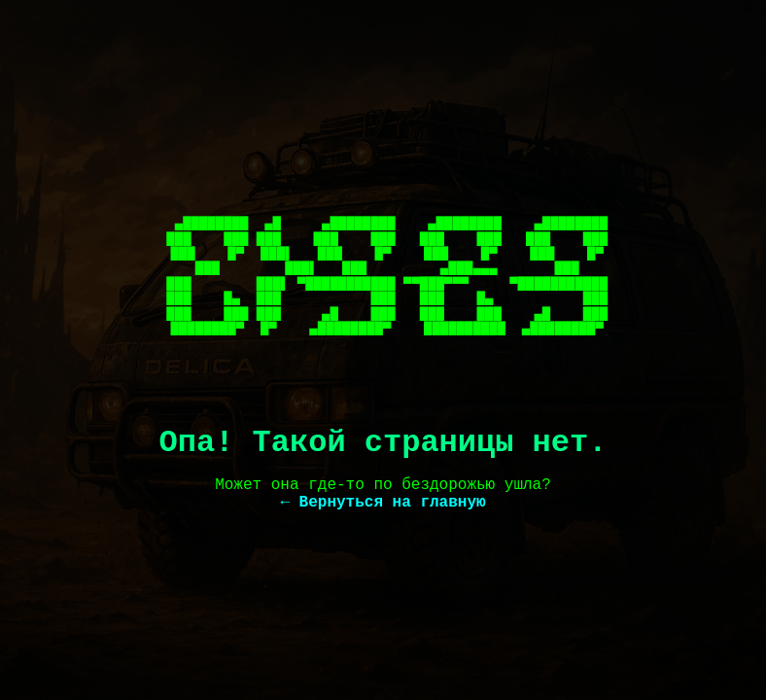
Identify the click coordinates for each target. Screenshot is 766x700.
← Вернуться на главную (383, 503)
